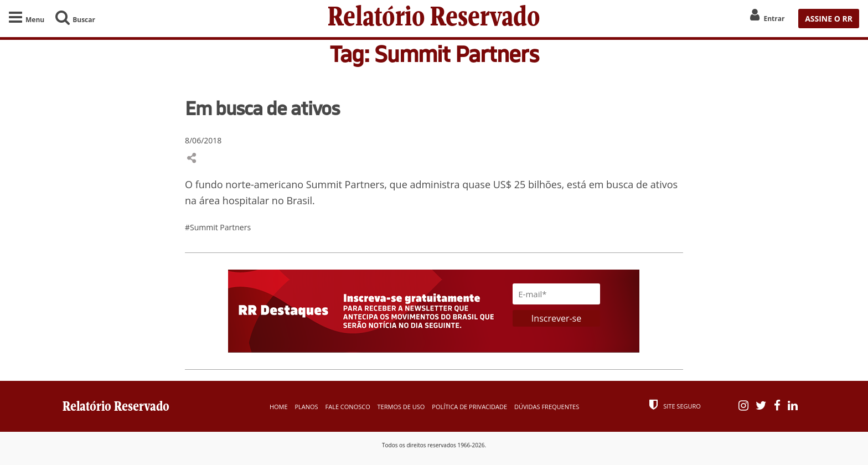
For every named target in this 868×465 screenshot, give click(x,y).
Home (279, 407)
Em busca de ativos (262, 108)
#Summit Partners (218, 227)
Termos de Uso (401, 407)
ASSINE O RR (829, 19)
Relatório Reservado (434, 19)
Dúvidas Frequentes (547, 407)
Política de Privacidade (469, 407)
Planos (306, 407)
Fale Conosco (348, 407)
